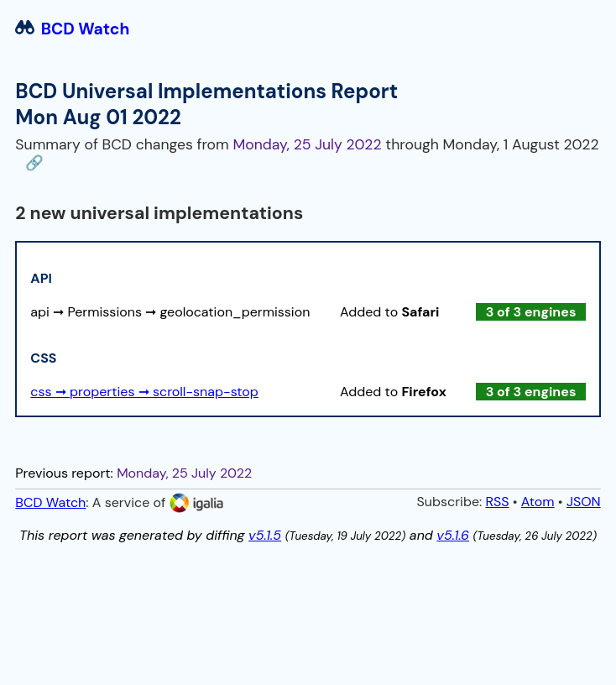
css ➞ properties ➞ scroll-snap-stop (144, 392)
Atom (538, 502)
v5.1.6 (453, 535)
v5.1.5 (265, 535)
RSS (498, 502)
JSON (584, 502)
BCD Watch (72, 29)
